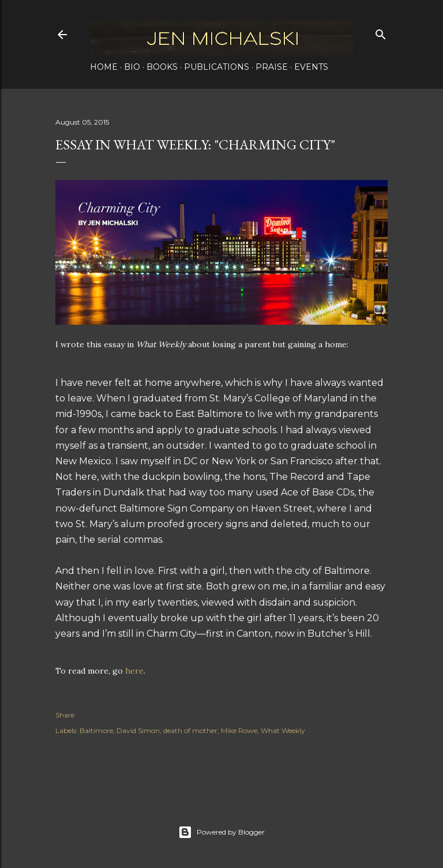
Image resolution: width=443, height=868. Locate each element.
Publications (217, 67)
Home (104, 67)
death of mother (190, 730)
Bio (132, 67)
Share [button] (65, 715)
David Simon (138, 730)
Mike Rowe (239, 730)
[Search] (381, 32)
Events (311, 67)
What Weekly (283, 730)
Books (162, 67)
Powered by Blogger (221, 832)
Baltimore (96, 730)
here (134, 671)
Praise (272, 67)
